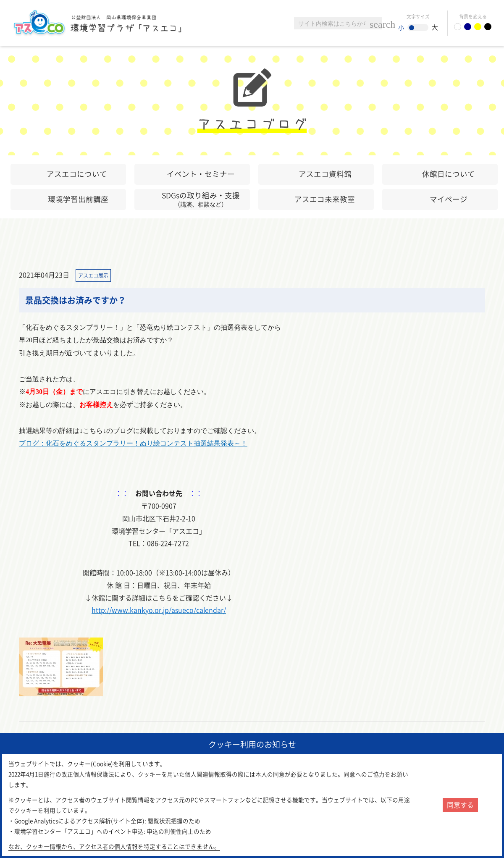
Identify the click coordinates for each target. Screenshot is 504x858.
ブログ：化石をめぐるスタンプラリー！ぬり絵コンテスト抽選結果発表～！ (133, 443)
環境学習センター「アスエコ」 (108, 23)
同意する (460, 805)
